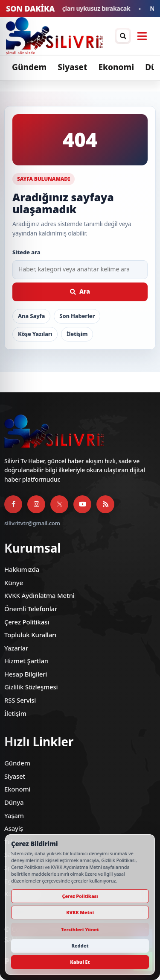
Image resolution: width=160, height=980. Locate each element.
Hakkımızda (22, 569)
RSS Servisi (20, 700)
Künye (14, 583)
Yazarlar (16, 648)
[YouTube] (82, 504)
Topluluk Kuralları (30, 635)
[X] (59, 504)
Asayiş (14, 828)
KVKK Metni (80, 912)
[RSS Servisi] (105, 504)
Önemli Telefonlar (31, 609)
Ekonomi (116, 67)
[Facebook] (13, 504)
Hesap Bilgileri (26, 674)
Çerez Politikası (27, 622)
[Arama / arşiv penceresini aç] (123, 36)
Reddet (80, 946)
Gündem (29, 67)
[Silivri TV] (46, 36)
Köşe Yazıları (35, 334)
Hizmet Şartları (26, 661)
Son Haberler (77, 316)
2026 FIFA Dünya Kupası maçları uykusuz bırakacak (74, 9)
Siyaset (72, 67)
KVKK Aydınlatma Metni (39, 595)
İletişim (77, 334)
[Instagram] (36, 504)
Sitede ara (26, 252)
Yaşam (14, 815)
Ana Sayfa (31, 316)
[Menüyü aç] (142, 36)
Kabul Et (80, 962)
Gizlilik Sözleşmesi (31, 687)
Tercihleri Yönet (80, 929)
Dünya (14, 802)
